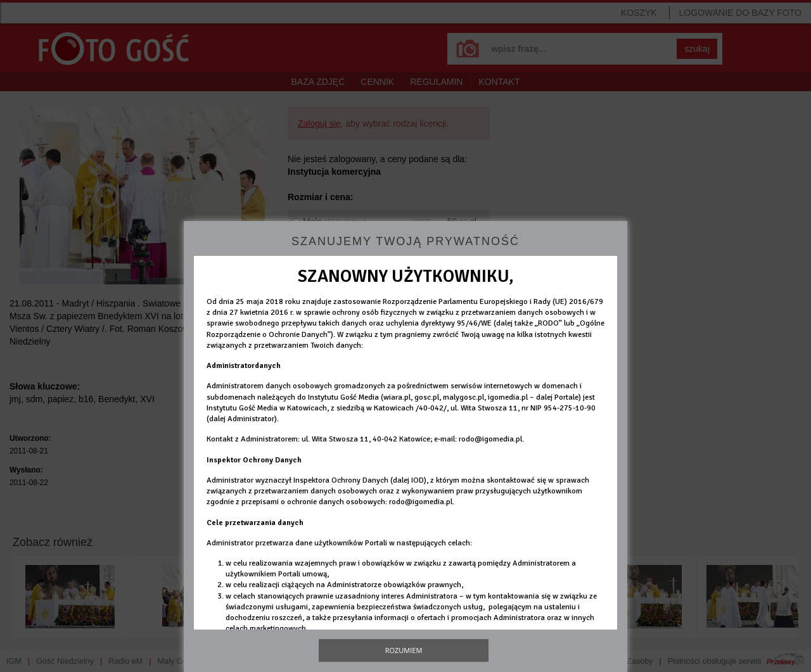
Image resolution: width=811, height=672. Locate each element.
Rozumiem (404, 650)
